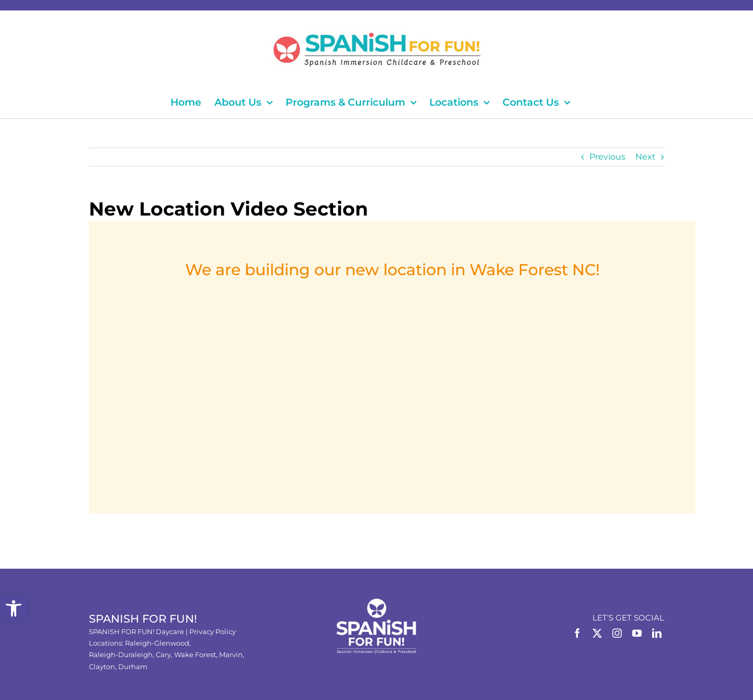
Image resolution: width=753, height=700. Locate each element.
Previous (607, 157)
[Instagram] (617, 633)
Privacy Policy (213, 631)
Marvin (231, 654)
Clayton (102, 667)
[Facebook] (577, 633)
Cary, (165, 654)
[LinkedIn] (657, 633)
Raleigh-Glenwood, (158, 643)
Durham (133, 667)
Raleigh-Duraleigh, (122, 654)
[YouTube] (637, 633)
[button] (14, 608)
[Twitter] (597, 633)
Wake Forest (195, 654)
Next (646, 157)
